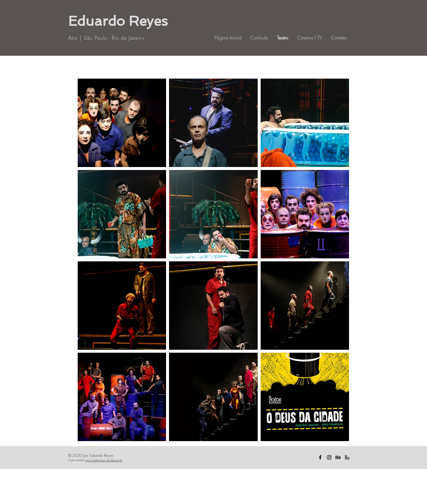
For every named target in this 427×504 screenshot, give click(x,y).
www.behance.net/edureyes (104, 460)
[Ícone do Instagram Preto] (329, 457)
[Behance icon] (338, 457)
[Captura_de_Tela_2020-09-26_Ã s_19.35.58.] (347, 457)
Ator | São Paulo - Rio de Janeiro (106, 38)
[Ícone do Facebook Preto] (320, 457)
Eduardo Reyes (118, 21)
